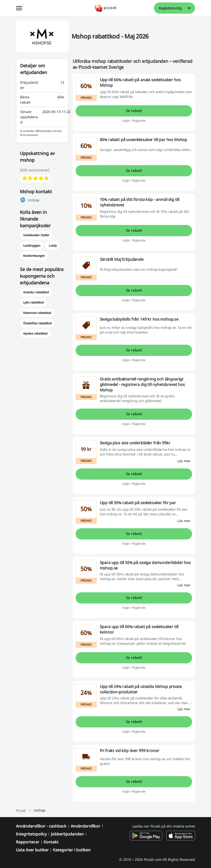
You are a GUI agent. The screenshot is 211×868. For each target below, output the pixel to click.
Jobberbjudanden (67, 834)
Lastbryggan (32, 245)
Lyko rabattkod (33, 302)
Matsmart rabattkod (37, 313)
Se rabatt (134, 111)
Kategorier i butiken (72, 850)
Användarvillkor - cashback (41, 826)
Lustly (53, 245)
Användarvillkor (85, 826)
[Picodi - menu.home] (106, 8)
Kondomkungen (34, 256)
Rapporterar (28, 842)
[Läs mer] (184, 461)
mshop (34, 200)
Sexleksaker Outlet (36, 235)
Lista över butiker (32, 850)
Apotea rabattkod (35, 333)
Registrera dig (170, 8)
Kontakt (51, 842)
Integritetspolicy (31, 834)
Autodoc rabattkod (36, 292)
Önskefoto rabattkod (37, 323)
